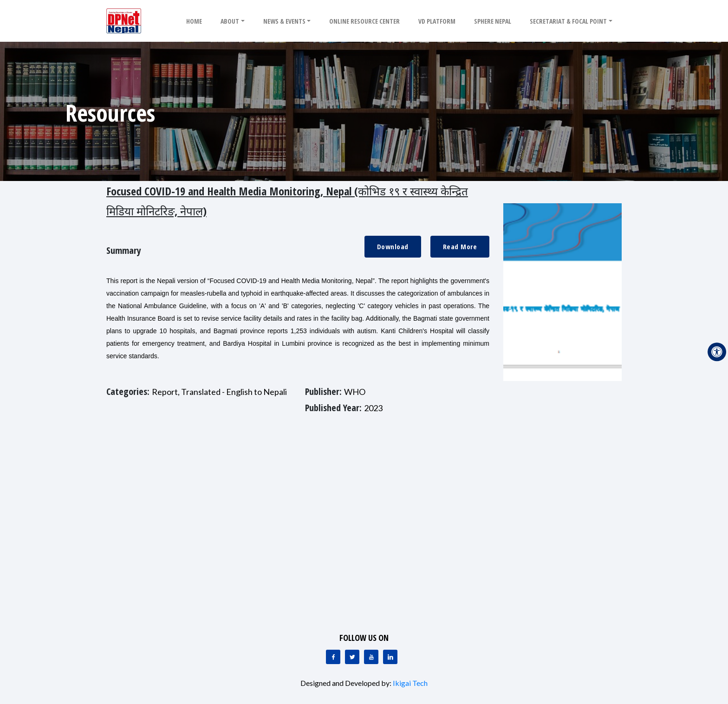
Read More (460, 246)
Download (393, 246)
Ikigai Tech (410, 683)
